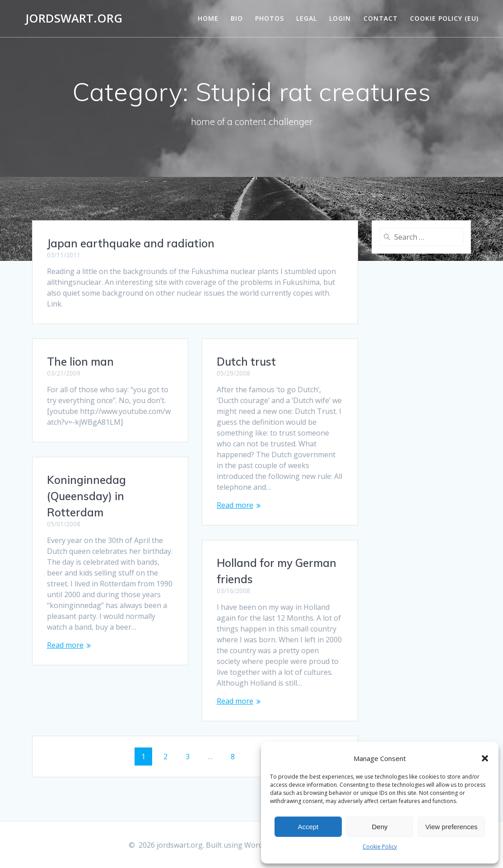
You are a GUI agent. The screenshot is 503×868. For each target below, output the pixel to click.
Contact (381, 18)
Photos (270, 18)
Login (340, 18)
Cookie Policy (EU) (444, 18)
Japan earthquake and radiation (131, 243)
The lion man (80, 362)
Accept (308, 827)
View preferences (452, 827)
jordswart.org (74, 19)
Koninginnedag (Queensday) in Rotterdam (86, 496)
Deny (380, 827)
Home (208, 18)
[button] (485, 758)
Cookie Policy (380, 847)
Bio (237, 18)
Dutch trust (246, 362)
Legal (307, 18)
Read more (235, 505)
